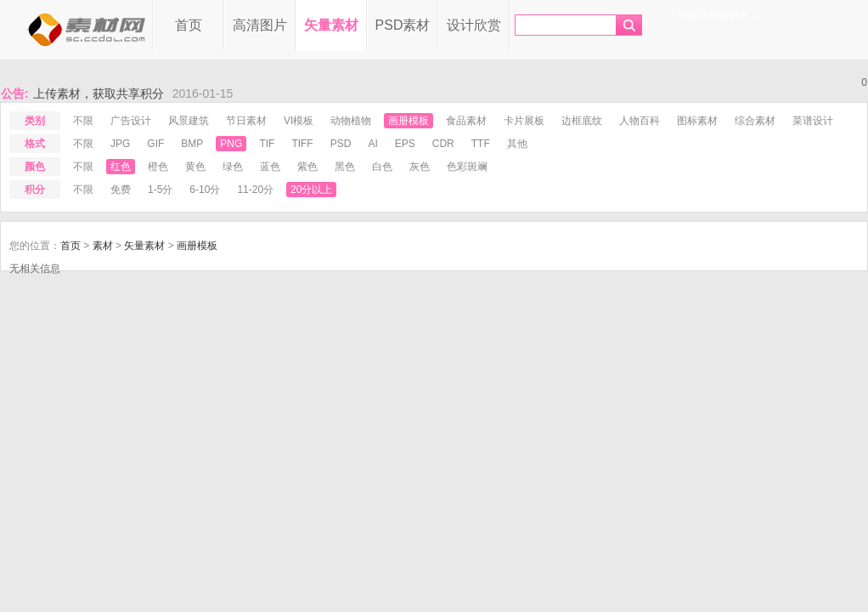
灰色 (420, 167)
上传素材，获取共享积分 (99, 93)
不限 (83, 121)
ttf (481, 144)
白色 (382, 167)
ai (372, 144)
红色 (121, 167)
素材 (103, 246)
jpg (120, 144)
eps (405, 144)
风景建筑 (189, 121)
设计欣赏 (474, 25)
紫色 (307, 167)
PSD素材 (403, 25)
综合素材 (755, 121)
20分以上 (311, 190)
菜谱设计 (813, 121)
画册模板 (409, 121)
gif (155, 144)
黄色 (195, 167)
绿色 (233, 167)
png (231, 144)
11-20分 (255, 190)
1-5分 (160, 190)
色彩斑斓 (467, 167)
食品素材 (466, 121)
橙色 (158, 167)
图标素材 (697, 121)
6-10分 (205, 190)
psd (341, 144)
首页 (189, 25)
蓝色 (270, 167)
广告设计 (131, 121)
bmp (192, 144)
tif (267, 144)
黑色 (345, 167)
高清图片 (260, 25)
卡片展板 (524, 121)
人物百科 (640, 121)
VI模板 (299, 121)
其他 (517, 144)
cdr (443, 144)
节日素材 (246, 121)
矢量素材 (331, 25)
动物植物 (351, 121)
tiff (302, 144)
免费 (121, 190)
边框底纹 (582, 121)
